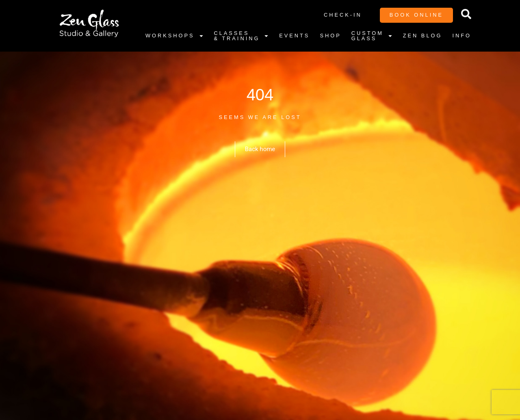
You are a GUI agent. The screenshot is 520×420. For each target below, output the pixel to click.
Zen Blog (423, 36)
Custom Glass (372, 36)
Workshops (174, 36)
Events (294, 36)
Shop (330, 36)
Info (462, 36)
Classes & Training (241, 36)
